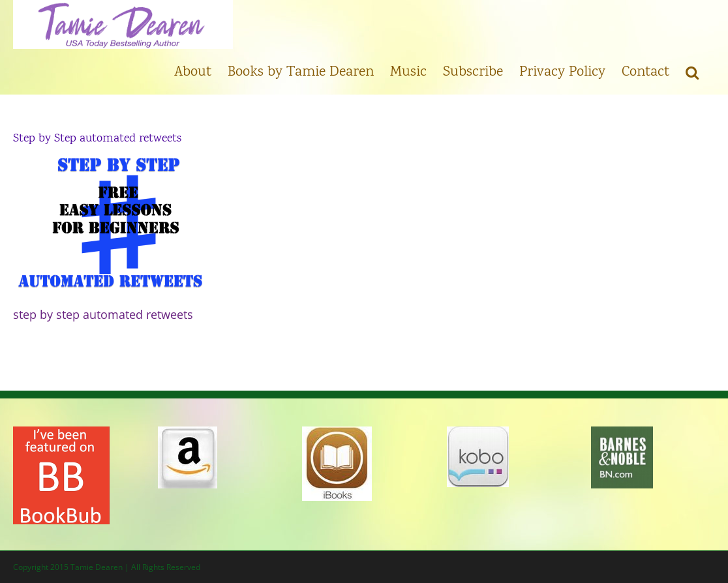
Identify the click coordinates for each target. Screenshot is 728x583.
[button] (692, 72)
